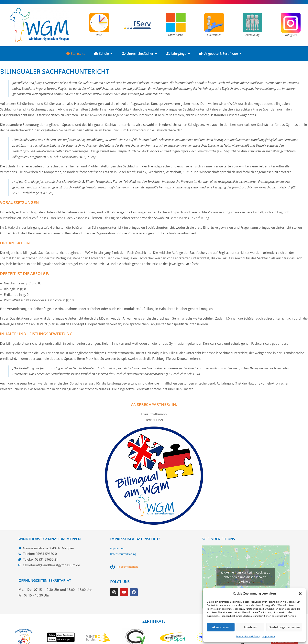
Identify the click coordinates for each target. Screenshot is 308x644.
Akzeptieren (221, 627)
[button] (300, 594)
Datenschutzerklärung (248, 636)
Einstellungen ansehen (284, 627)
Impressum (269, 636)
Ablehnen (250, 627)
